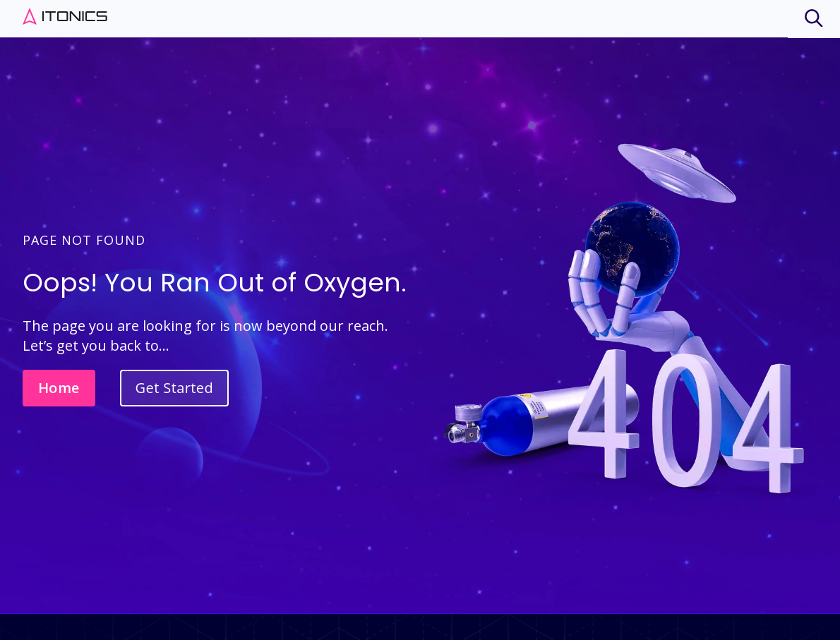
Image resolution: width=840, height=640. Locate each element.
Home (59, 388)
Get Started (174, 388)
